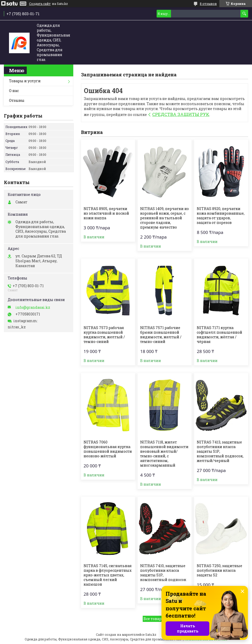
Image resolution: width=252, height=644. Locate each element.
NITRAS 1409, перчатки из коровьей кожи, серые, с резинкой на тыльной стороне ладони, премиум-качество (164, 218)
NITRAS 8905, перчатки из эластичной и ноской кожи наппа (106, 213)
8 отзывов (208, 4)
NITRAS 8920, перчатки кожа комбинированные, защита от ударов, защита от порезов (221, 216)
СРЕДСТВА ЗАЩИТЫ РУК (181, 114)
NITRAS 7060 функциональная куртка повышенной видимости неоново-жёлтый (108, 449)
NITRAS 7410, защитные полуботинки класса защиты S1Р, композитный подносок (163, 573)
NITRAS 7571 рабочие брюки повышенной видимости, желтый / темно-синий (161, 335)
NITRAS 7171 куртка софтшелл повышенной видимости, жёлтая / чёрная (219, 335)
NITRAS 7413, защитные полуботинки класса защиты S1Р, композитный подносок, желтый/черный (220, 451)
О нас (14, 91)
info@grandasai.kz (33, 307)
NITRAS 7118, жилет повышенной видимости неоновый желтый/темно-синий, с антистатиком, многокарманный (164, 454)
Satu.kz (151, 634)
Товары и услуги (25, 81)
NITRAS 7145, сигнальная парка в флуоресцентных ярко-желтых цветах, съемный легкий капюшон (108, 575)
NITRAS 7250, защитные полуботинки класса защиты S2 (219, 570)
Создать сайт (40, 4)
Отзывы (17, 100)
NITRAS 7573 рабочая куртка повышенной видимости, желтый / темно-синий (104, 335)
